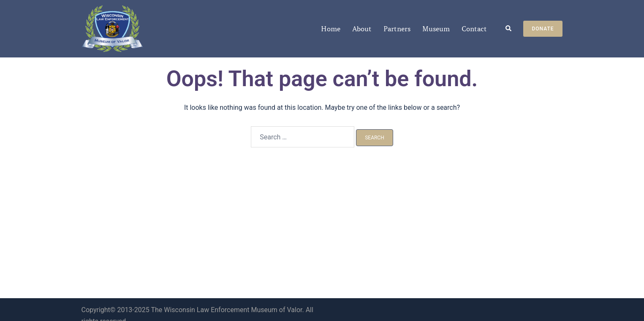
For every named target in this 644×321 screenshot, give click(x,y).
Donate (543, 29)
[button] (509, 29)
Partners (397, 29)
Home (331, 29)
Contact (474, 29)
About (362, 29)
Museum (436, 29)
